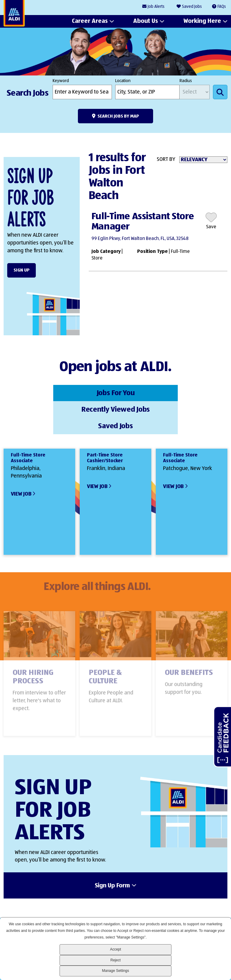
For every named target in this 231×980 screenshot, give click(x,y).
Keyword (61, 81)
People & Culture (105, 646)
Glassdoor (220, 906)
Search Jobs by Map (118, 116)
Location (123, 81)
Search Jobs (220, 92)
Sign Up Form (112, 852)
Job (156, 7)
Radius (186, 81)
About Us (146, 21)
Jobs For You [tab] (41, 392)
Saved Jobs (192, 7)
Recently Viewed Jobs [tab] (115, 392)
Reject (115, 960)
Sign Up (22, 270)
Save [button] (211, 227)
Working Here (202, 21)
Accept (116, 949)
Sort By (166, 159)
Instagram (199, 906)
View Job (21, 460)
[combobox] (147, 92)
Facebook (179, 906)
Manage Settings (115, 971)
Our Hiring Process (33, 646)
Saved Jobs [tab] (190, 392)
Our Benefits (189, 642)
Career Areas (90, 21)
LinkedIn (158, 906)
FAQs (222, 7)
